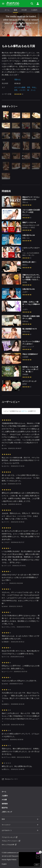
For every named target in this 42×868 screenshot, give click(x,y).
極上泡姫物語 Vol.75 (30, 329)
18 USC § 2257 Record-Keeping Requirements (17, 856)
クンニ (33, 90)
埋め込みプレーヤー (10, 779)
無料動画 (5, 804)
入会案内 (34, 10)
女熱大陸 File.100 (29, 235)
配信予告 (5, 808)
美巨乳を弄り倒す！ (29, 262)
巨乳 (16, 90)
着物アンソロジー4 (29, 222)
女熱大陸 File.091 (29, 289)
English (4, 864)
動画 (15, 10)
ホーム (7, 10)
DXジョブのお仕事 (9, 845)
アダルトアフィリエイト (11, 841)
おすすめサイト (20, 831)
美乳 (29, 87)
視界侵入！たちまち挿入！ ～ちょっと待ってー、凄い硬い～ (30, 369)
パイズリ (22, 90)
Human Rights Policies (9, 860)
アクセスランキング (10, 837)
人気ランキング (7, 812)
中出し (34, 87)
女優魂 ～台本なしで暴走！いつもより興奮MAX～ (31, 304)
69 (28, 90)
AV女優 (24, 10)
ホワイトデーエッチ (29, 381)
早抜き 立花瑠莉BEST (30, 354)
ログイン (24, 411)
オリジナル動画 (20, 87)
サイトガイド (20, 825)
